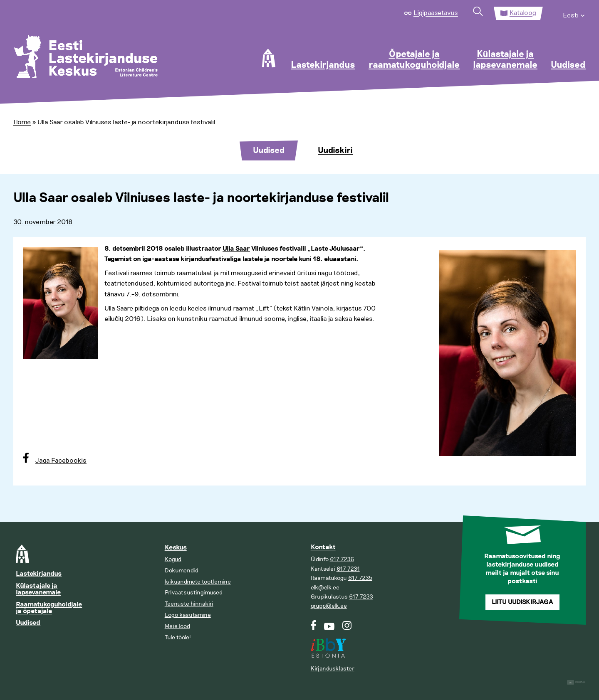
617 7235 (360, 578)
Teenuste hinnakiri (189, 604)
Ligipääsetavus (436, 13)
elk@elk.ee (325, 588)
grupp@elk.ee (329, 606)
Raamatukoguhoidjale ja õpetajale (49, 608)
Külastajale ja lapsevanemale (505, 60)
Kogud (173, 559)
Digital (576, 682)
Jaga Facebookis (61, 461)
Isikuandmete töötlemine (198, 582)
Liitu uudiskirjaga (522, 602)
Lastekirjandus (323, 65)
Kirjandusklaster (333, 669)
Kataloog (523, 13)
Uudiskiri (335, 150)
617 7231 (348, 569)
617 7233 (361, 597)
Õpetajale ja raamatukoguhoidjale (414, 60)
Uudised (568, 65)
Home (22, 122)
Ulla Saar (236, 249)
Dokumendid (182, 571)
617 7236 (342, 559)
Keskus (176, 548)
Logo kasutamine (188, 615)
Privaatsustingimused (194, 593)
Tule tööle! (178, 637)
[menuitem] (574, 13)
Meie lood (177, 626)
